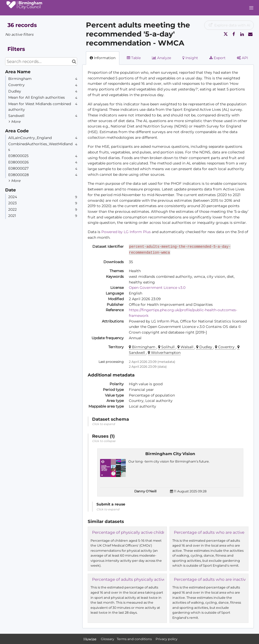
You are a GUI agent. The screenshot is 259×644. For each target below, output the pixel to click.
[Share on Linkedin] (242, 34)
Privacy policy (167, 639)
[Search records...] (41, 61)
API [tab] (242, 58)
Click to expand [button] (104, 424)
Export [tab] (217, 58)
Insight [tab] (190, 58)
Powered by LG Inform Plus (126, 232)
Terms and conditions (135, 639)
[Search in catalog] (74, 61)
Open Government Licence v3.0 (157, 288)
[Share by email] (250, 34)
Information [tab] (103, 58)
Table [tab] (134, 58)
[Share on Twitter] (226, 34)
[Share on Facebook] (234, 34)
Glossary (108, 639)
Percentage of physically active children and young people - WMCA (158, 532)
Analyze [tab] (162, 58)
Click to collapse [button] (104, 441)
